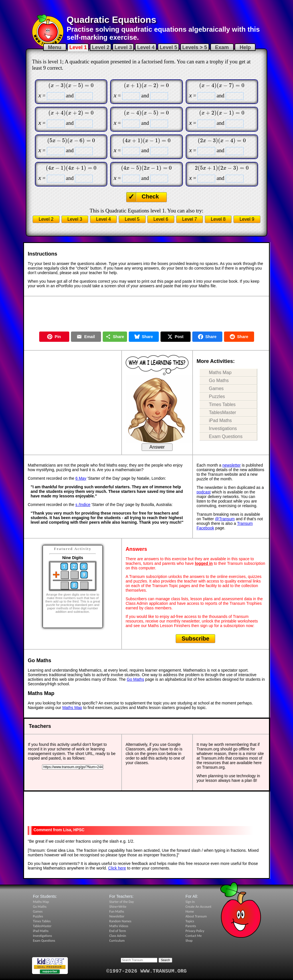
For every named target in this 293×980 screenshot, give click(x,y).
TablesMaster (222, 412)
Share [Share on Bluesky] (144, 337)
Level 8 (218, 219)
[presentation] (71, 85)
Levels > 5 (195, 47)
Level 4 (146, 47)
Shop (189, 941)
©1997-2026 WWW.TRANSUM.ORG (147, 971)
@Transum (225, 519)
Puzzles (217, 396)
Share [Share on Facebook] (207, 337)
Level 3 (123, 47)
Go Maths (219, 380)
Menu (55, 47)
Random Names (120, 921)
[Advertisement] (146, 7)
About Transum (196, 916)
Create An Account (198, 907)
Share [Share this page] (115, 337)
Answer (157, 447)
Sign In (190, 902)
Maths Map (220, 372)
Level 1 (78, 47)
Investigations (223, 428)
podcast (204, 492)
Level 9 (247, 219)
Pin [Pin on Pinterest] (54, 337)
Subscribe (196, 638)
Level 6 (161, 219)
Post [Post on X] (175, 337)
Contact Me (194, 936)
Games (216, 388)
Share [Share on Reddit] (239, 337)
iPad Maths (220, 420)
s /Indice (83, 505)
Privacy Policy (195, 931)
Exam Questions (226, 436)
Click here (117, 868)
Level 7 (190, 219)
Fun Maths (117, 911)
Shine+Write (118, 907)
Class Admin (118, 936)
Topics (190, 921)
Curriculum (117, 941)
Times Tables (222, 404)
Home (190, 911)
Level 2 (101, 47)
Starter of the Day (122, 902)
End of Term (118, 931)
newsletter (231, 465)
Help (245, 47)
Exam (222, 47)
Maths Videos (119, 926)
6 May (81, 478)
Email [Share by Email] (86, 337)
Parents (191, 926)
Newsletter (117, 916)
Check (150, 196)
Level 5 (168, 47)
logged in (204, 563)
